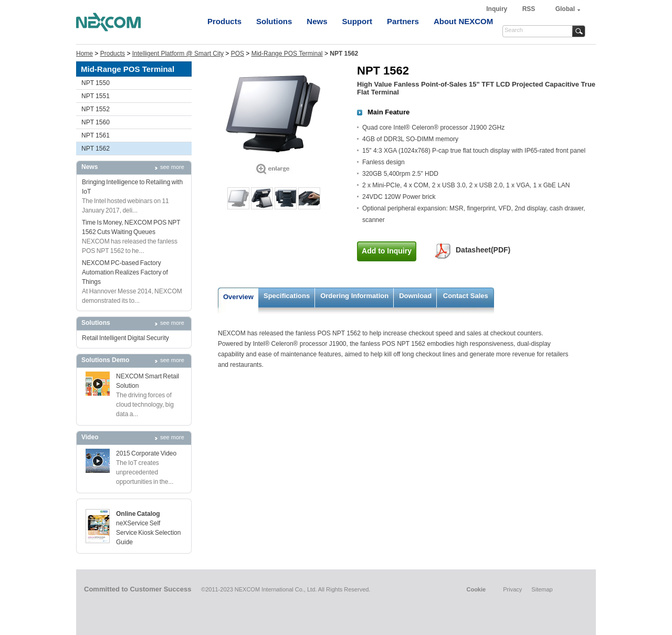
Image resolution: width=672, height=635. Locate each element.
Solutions (274, 21)
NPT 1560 (96, 122)
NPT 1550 (96, 83)
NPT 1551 (96, 96)
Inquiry (497, 9)
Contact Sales (466, 296)
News (317, 21)
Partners (403, 21)
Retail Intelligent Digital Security (125, 338)
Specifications (287, 296)
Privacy (512, 589)
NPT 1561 (96, 135)
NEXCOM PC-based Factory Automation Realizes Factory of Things (125, 272)
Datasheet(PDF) (483, 250)
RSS (529, 9)
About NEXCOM (463, 21)
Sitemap (542, 589)
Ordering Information (354, 296)
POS (238, 54)
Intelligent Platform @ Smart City (178, 54)
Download (415, 296)
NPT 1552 (96, 109)
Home (85, 54)
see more (172, 167)
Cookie (476, 589)
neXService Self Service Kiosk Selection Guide (148, 533)
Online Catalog (138, 514)
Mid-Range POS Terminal (287, 54)
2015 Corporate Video (146, 453)
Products (224, 21)
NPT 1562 (96, 149)
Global (565, 9)
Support (358, 21)
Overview (238, 297)
